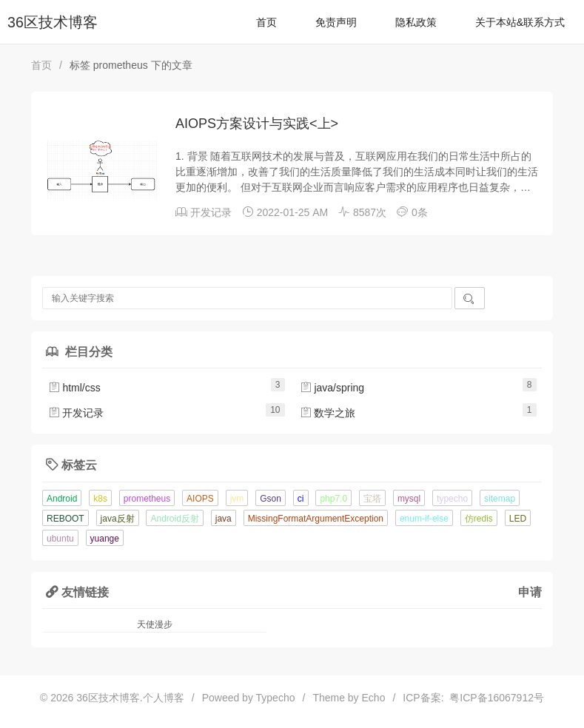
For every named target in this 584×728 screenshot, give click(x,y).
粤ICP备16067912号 (494, 698)
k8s (100, 499)
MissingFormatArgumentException (316, 519)
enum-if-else (424, 519)
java (224, 519)
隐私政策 (416, 22)
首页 (266, 22)
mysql (409, 499)
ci (301, 499)
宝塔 (372, 499)
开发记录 (211, 212)
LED (518, 519)
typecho (452, 499)
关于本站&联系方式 (520, 22)
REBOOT (66, 519)
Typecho (276, 698)
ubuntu (60, 539)
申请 (530, 592)
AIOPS (200, 499)
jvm (237, 499)
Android (62, 499)
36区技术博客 (53, 22)
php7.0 (333, 499)
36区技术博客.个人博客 (130, 698)
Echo (374, 698)
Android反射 (174, 519)
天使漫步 (155, 624)
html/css (74, 388)
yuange (105, 539)
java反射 (118, 519)
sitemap (500, 499)
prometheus (147, 499)
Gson (271, 499)
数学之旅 (328, 413)
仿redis (479, 519)
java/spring (332, 388)
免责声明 (336, 22)
